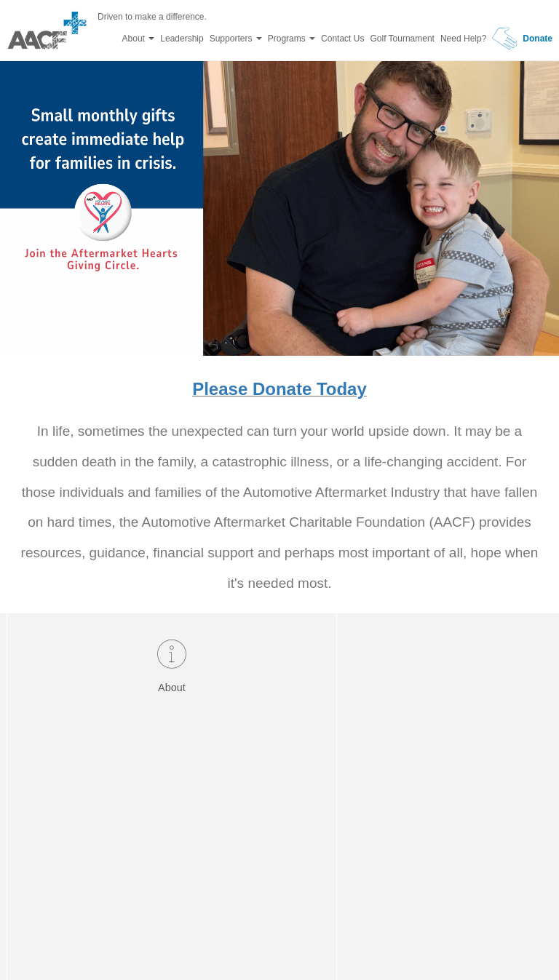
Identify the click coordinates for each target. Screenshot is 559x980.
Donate (522, 39)
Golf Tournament (402, 39)
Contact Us (342, 39)
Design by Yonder (356, 936)
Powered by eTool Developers (230, 936)
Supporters (236, 39)
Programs (292, 39)
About (139, 39)
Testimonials (389, 677)
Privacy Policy (446, 936)
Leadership (182, 39)
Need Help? (463, 39)
